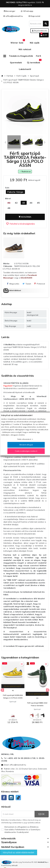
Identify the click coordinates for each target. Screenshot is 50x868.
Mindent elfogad (26, 445)
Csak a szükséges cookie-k (26, 451)
